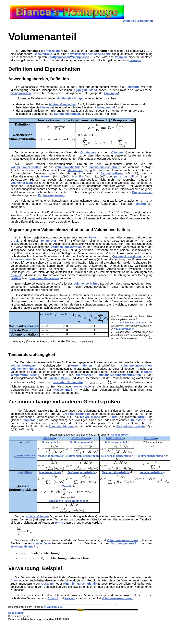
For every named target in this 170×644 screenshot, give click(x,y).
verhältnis (25, 473)
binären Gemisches (62, 104)
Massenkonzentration (51, 456)
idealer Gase (42, 543)
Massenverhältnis (50, 472)
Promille (78, 176)
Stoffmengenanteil (81, 442)
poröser (16, 278)
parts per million (126, 176)
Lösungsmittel (105, 107)
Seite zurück (16, 613)
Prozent (46, 176)
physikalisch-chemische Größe (89, 54)
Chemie (16, 580)
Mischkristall (87, 584)
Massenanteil (63, 390)
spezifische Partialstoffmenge (67, 501)
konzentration (25, 456)
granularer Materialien (44, 278)
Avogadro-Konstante (130, 426)
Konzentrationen (80, 366)
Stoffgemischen (59, 57)
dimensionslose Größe (104, 167)
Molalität (67, 486)
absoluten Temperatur (68, 382)
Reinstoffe (133, 87)
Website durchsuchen (138, 21)
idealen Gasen (59, 378)
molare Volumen (37, 516)
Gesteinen (49, 584)
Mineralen (70, 584)
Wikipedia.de (55, 607)
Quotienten (88, 152)
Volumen (121, 57)
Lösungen (111, 93)
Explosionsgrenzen (51, 195)
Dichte (113, 417)
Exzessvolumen (21, 259)
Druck (15, 241)
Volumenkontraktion (127, 256)
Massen (49, 438)
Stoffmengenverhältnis (82, 472)
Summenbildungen (67, 114)
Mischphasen (80, 57)
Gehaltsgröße (43, 54)
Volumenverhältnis (68, 167)
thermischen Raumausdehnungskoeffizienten (109, 375)
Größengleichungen (71, 98)
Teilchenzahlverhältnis (116, 472)
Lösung (45, 107)
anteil (25, 442)
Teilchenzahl (115, 438)
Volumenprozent (22, 183)
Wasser (70, 598)
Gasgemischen (21, 93)
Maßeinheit (75, 170)
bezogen (135, 60)
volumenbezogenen (24, 366)
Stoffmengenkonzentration (82, 456)
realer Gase (82, 387)
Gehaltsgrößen (120, 435)
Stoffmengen (80, 438)
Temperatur (48, 241)
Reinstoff (140, 204)
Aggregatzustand (85, 90)
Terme (59, 523)
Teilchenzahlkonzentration (117, 456)
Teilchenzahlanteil (116, 442)
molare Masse (90, 417)
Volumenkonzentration (26, 167)
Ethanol (16, 275)
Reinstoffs (138, 420)
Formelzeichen (52, 51)
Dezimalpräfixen (112, 173)
